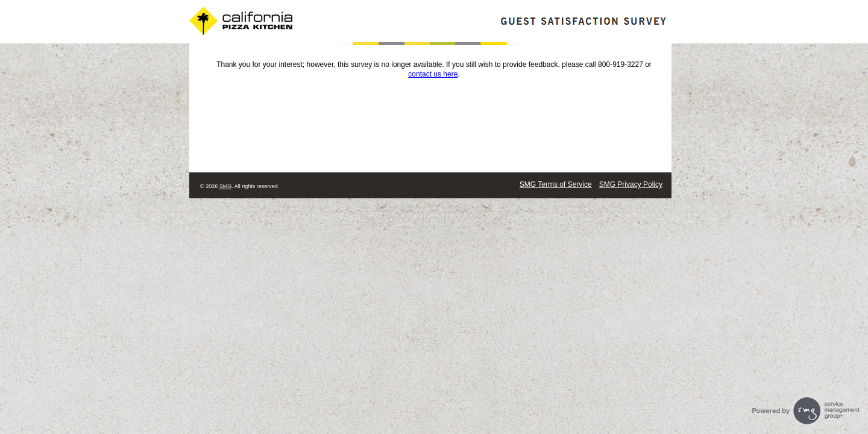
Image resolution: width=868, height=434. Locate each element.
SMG (226, 186)
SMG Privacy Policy (631, 184)
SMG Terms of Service (556, 184)
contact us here (433, 74)
